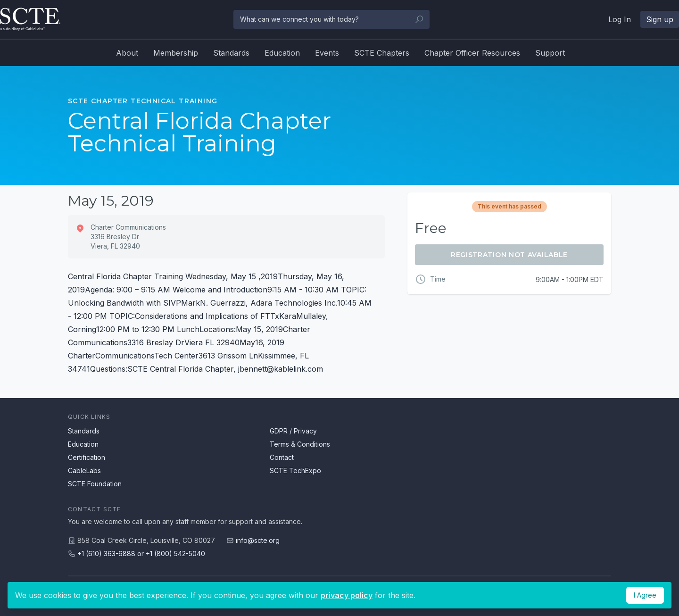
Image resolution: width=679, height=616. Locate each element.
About (127, 53)
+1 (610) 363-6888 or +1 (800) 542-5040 (141, 554)
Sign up (660, 19)
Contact (282, 457)
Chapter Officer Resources (472, 53)
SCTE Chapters (382, 53)
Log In (620, 19)
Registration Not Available (509, 255)
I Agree (645, 595)
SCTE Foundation (95, 484)
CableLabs (84, 470)
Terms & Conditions (300, 444)
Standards (231, 53)
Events (327, 53)
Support (550, 53)
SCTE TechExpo (295, 470)
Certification (87, 457)
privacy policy (347, 595)
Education (282, 53)
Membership (176, 53)
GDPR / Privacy (293, 431)
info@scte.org (258, 540)
